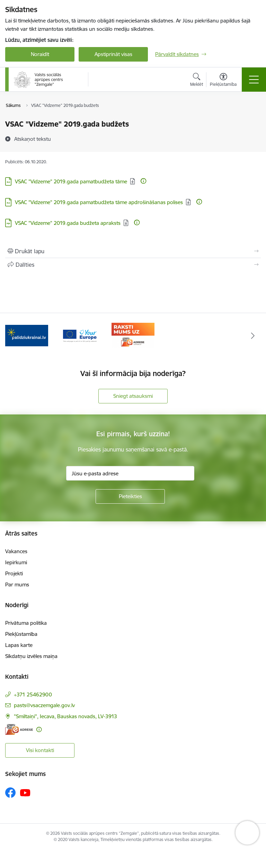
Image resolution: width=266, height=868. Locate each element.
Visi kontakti (40, 750)
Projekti (14, 573)
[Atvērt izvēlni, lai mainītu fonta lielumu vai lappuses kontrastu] (223, 81)
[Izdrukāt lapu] (133, 251)
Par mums (17, 584)
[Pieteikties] (130, 496)
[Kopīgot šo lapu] (133, 265)
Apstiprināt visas (113, 54)
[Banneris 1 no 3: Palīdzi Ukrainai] (27, 335)
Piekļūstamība (21, 634)
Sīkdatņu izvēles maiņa (31, 656)
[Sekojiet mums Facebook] (10, 793)
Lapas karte (19, 645)
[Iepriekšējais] (13, 336)
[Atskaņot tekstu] (33, 139)
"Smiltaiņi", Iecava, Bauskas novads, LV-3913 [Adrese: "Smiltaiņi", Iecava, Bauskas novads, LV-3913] (65, 716)
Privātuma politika (26, 623)
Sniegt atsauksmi (133, 396)
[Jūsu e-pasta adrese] (130, 473)
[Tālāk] (253, 336)
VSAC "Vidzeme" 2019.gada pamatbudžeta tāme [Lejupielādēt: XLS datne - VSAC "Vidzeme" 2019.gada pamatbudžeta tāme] (71, 181)
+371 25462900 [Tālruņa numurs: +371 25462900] (33, 695)
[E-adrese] (19, 729)
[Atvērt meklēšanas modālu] (197, 81)
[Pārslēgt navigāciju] (254, 80)
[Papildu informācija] (143, 181)
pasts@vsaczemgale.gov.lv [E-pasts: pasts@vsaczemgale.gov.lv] (44, 705)
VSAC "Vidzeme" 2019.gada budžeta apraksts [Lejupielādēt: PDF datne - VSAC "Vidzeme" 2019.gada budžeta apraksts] (68, 223)
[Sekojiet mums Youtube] (25, 792)
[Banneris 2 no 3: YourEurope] (80, 335)
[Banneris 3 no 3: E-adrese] (133, 335)
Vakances (16, 551)
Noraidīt (40, 54)
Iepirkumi (16, 562)
